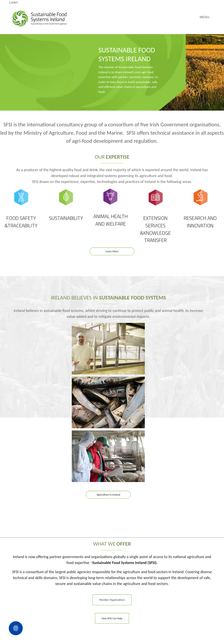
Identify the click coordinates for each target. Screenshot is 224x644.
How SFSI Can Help (112, 618)
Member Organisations (112, 600)
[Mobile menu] (207, 17)
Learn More (112, 251)
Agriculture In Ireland (108, 495)
